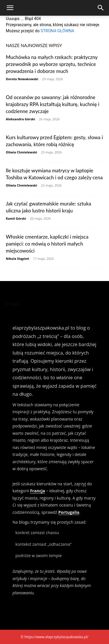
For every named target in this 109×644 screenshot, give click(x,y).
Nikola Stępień (17, 259)
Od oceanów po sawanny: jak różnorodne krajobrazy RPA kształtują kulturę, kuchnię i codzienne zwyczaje (53, 104)
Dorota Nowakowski (22, 79)
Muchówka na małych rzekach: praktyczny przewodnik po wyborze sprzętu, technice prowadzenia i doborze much (52, 64)
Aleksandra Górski (20, 119)
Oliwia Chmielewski (22, 152)
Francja (37, 491)
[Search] (101, 8)
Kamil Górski (16, 218)
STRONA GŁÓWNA (58, 31)
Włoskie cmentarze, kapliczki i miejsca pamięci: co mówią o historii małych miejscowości (47, 244)
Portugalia (69, 512)
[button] (10, 8)
